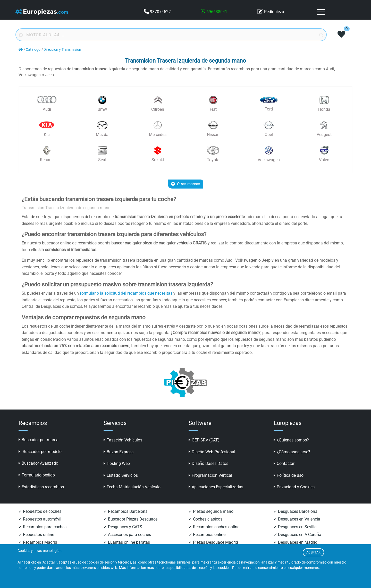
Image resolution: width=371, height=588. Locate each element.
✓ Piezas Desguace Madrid (213, 542)
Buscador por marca (39, 440)
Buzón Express (119, 452)
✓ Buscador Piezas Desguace (130, 519)
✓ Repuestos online (36, 535)
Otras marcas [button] (186, 184)
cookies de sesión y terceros (109, 562)
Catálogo (33, 50)
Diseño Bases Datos (208, 463)
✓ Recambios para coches (43, 527)
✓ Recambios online (207, 535)
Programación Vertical (210, 475)
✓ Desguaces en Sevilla (295, 527)
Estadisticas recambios (41, 487)
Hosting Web (117, 463)
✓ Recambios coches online (214, 527)
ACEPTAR (313, 552)
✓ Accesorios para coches (127, 535)
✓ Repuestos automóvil (40, 519)
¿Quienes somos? (291, 440)
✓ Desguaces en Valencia (297, 519)
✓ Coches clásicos (205, 519)
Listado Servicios (121, 475)
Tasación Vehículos (123, 440)
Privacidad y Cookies (294, 487)
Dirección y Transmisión (62, 50)
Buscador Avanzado (38, 463)
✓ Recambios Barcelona (126, 511)
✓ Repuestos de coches (40, 511)
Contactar (284, 463)
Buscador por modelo (40, 452)
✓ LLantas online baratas (127, 542)
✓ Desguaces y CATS (123, 527)
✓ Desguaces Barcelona (296, 511)
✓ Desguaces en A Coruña (297, 535)
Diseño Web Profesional (212, 452)
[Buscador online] (171, 35)
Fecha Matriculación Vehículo (132, 487)
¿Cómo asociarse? (292, 452)
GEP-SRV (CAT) (204, 440)
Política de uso (289, 475)
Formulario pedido (37, 475)
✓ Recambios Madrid (38, 542)
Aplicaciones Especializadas (216, 487)
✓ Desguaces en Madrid (296, 542)
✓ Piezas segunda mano (211, 511)
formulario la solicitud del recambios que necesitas (126, 293)
